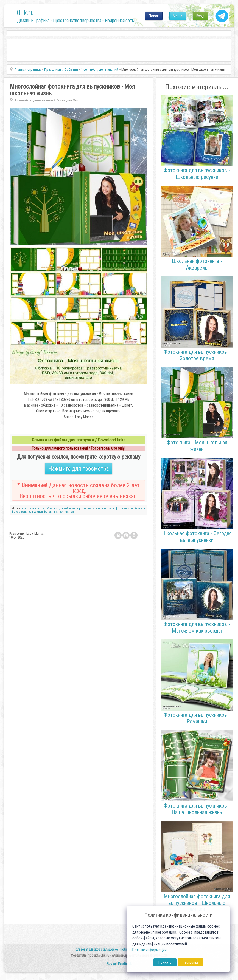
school (96, 508)
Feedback (125, 964)
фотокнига (29, 508)
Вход (200, 16)
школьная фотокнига (115, 508)
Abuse (111, 964)
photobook (85, 508)
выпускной (61, 508)
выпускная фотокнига (43, 512)
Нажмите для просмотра (79, 468)
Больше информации (149, 950)
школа (74, 508)
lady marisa (66, 512)
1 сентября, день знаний (34, 100)
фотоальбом (45, 508)
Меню (178, 16)
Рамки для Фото (68, 100)
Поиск (154, 16)
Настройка (191, 962)
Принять (165, 962)
